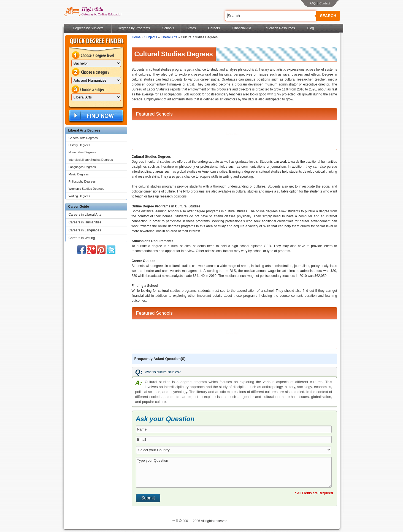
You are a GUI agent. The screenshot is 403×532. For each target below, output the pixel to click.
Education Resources (279, 28)
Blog (311, 28)
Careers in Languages (85, 230)
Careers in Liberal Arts (85, 215)
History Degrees (79, 145)
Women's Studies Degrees (86, 189)
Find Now (96, 116)
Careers (214, 28)
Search (328, 16)
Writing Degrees (79, 196)
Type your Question (234, 472)
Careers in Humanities (85, 222)
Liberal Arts (169, 37)
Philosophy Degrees (82, 181)
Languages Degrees (82, 167)
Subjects (151, 37)
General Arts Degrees (83, 138)
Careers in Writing (82, 238)
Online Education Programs (93, 12)
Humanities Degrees (82, 152)
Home (136, 37)
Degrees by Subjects (88, 28)
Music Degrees (79, 174)
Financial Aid (242, 28)
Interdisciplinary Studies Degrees (91, 160)
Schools (168, 28)
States (191, 28)
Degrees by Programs (134, 28)
